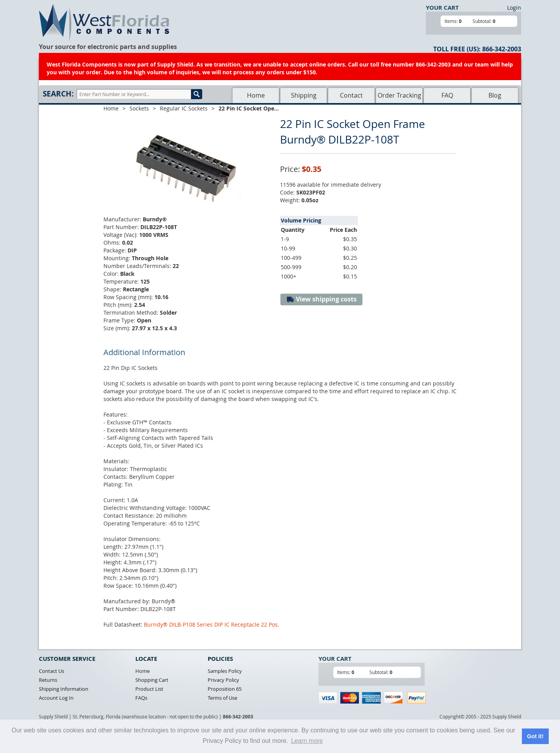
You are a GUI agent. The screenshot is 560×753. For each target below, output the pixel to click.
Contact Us (52, 671)
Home (256, 95)
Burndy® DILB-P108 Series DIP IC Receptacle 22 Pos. (212, 624)
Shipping (304, 95)
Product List (149, 689)
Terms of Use (222, 698)
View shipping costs (321, 299)
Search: (58, 94)
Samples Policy (225, 671)
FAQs (141, 698)
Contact (351, 95)
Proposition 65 (225, 689)
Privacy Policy (223, 680)
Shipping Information (64, 689)
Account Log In (56, 698)
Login (514, 8)
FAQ (447, 95)
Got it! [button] (535, 736)
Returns (48, 680)
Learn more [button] (307, 741)
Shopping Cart (152, 680)
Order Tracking (399, 95)
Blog (495, 95)
